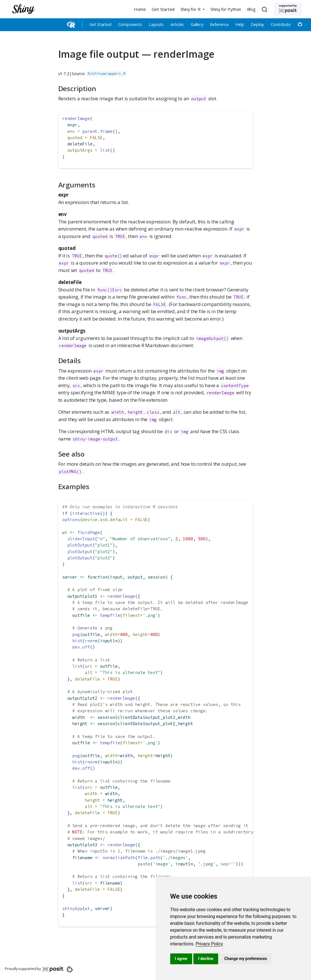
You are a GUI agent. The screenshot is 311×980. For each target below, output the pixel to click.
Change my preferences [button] (245, 959)
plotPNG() (70, 472)
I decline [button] (206, 959)
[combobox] (265, 9)
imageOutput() (212, 338)
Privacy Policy (209, 944)
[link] (209, 944)
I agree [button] (181, 959)
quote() (114, 256)
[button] (192, 9)
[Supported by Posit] (288, 9)
